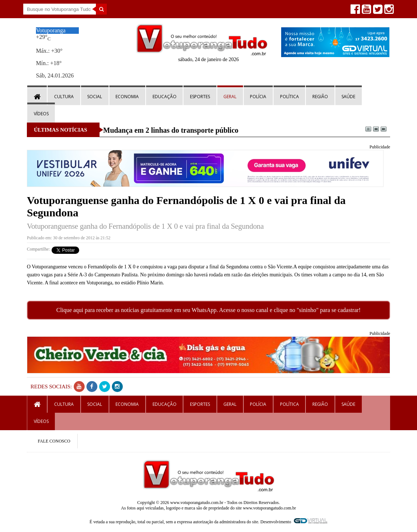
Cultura (64, 97)
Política (290, 97)
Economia (127, 97)
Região (320, 97)
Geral (230, 97)
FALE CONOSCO (54, 441)
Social (95, 97)
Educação (165, 97)
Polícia (258, 97)
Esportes (200, 97)
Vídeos (41, 114)
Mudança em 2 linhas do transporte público (171, 130)
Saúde (348, 97)
